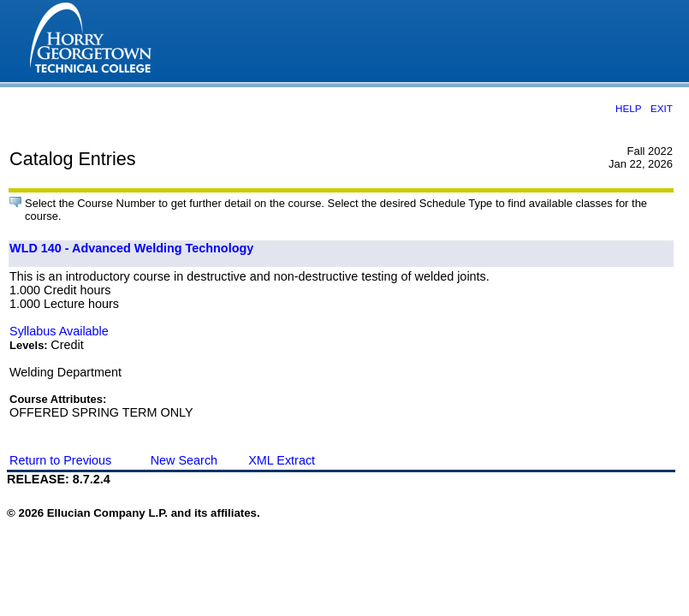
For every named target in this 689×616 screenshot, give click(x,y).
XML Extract (282, 460)
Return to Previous (60, 460)
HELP (628, 108)
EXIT (662, 108)
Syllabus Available (59, 331)
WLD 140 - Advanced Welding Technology (131, 248)
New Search (184, 460)
